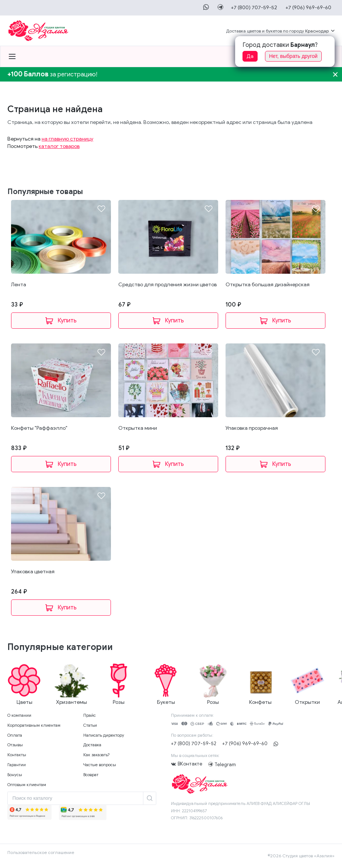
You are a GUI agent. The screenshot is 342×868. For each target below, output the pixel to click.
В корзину (61, 321)
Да (250, 56)
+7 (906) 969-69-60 (308, 8)
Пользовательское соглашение (41, 852)
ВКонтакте (190, 764)
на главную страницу (67, 139)
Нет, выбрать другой (293, 56)
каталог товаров (59, 146)
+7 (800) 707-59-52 (253, 8)
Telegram (212, 764)
